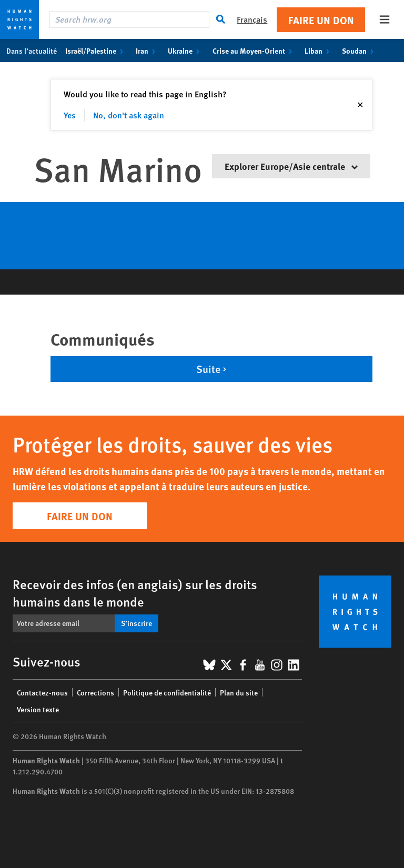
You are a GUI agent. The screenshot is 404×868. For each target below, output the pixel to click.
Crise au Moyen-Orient (254, 51)
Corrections (95, 692)
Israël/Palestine (96, 51)
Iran (148, 51)
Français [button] (252, 19)
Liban (319, 51)
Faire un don (321, 20)
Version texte (38, 709)
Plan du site (239, 692)
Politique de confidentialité (167, 692)
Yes (70, 115)
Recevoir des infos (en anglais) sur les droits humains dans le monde (135, 593)
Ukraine (186, 51)
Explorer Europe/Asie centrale (291, 166)
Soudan (360, 51)
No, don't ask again (129, 115)
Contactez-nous (42, 692)
